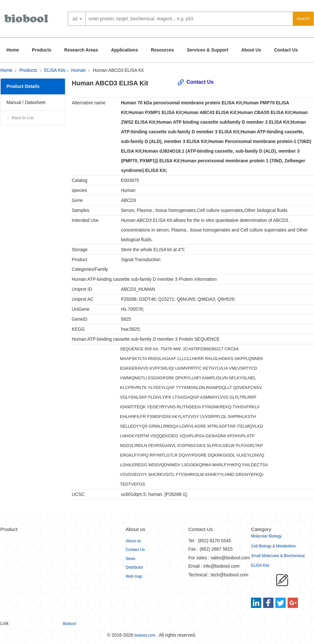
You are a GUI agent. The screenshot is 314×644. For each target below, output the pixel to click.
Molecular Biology (266, 536)
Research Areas (81, 50)
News (131, 559)
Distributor (135, 567)
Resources (162, 50)
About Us (251, 50)
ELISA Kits (55, 70)
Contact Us (286, 50)
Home (13, 50)
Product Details (23, 86)
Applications (125, 50)
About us (133, 541)
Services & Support (208, 50)
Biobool (69, 624)
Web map (134, 576)
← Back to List (20, 118)
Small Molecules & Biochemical (278, 556)
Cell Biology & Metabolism (273, 546)
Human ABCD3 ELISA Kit (118, 70)
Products (42, 50)
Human (78, 70)
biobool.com (145, 635)
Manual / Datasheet (26, 102)
